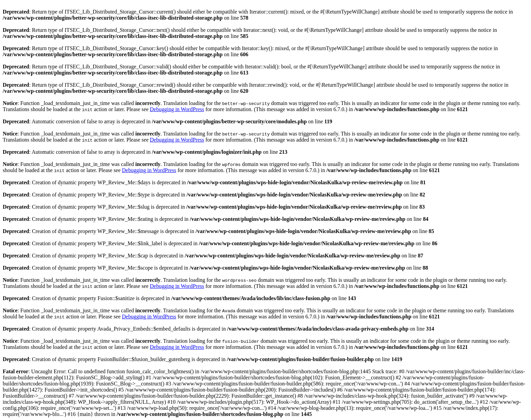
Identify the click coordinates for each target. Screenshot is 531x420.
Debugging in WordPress (177, 109)
